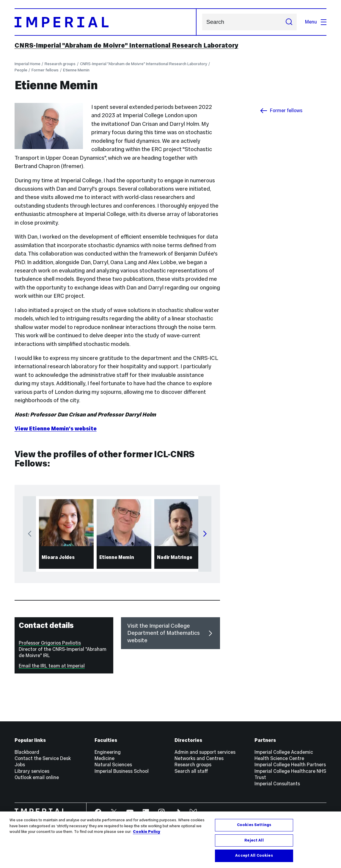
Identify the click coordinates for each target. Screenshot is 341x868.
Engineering (108, 752)
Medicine (104, 758)
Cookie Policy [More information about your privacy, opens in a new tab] (147, 832)
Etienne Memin (76, 70)
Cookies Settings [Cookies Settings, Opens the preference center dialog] (254, 825)
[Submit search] (289, 22)
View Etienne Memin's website (56, 428)
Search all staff (191, 771)
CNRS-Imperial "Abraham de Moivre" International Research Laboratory (126, 45)
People (21, 70)
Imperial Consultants (277, 784)
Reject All (254, 840)
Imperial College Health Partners (290, 765)
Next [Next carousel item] (205, 534)
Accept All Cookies (254, 856)
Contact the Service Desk (43, 758)
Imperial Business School (122, 771)
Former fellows (45, 70)
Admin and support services (205, 752)
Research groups (60, 64)
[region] (170, 840)
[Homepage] (106, 22)
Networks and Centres (199, 758)
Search (202, 22)
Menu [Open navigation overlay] (316, 22)
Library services (32, 771)
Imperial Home (27, 64)
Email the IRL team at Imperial (52, 666)
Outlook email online (37, 777)
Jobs (20, 765)
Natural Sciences (113, 765)
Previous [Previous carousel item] (29, 534)
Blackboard (27, 752)
